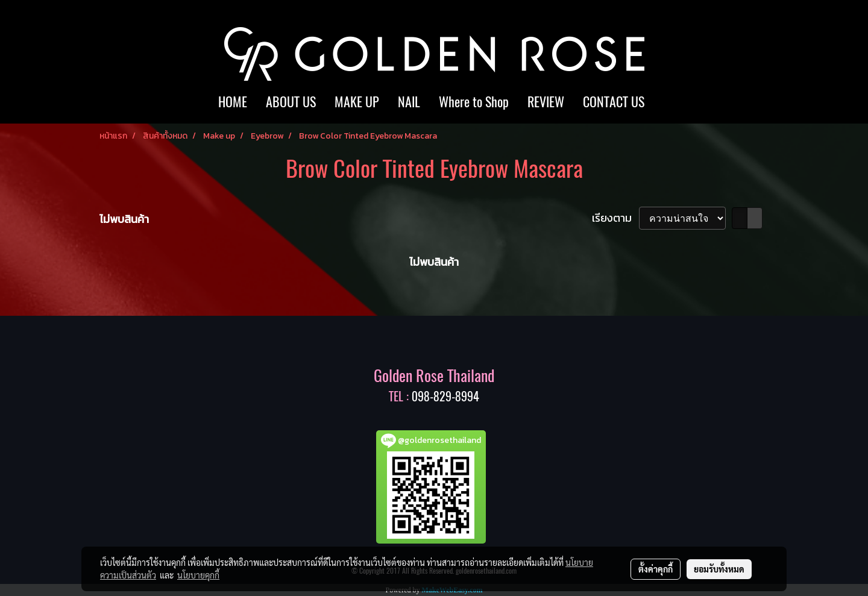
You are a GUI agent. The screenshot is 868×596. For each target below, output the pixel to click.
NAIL (409, 102)
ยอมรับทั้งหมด (719, 569)
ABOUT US (291, 102)
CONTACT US (614, 102)
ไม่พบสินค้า (124, 219)
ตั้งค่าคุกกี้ (656, 569)
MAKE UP (357, 102)
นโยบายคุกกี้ (198, 575)
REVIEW (546, 102)
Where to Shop (474, 102)
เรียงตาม (615, 218)
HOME (233, 102)
